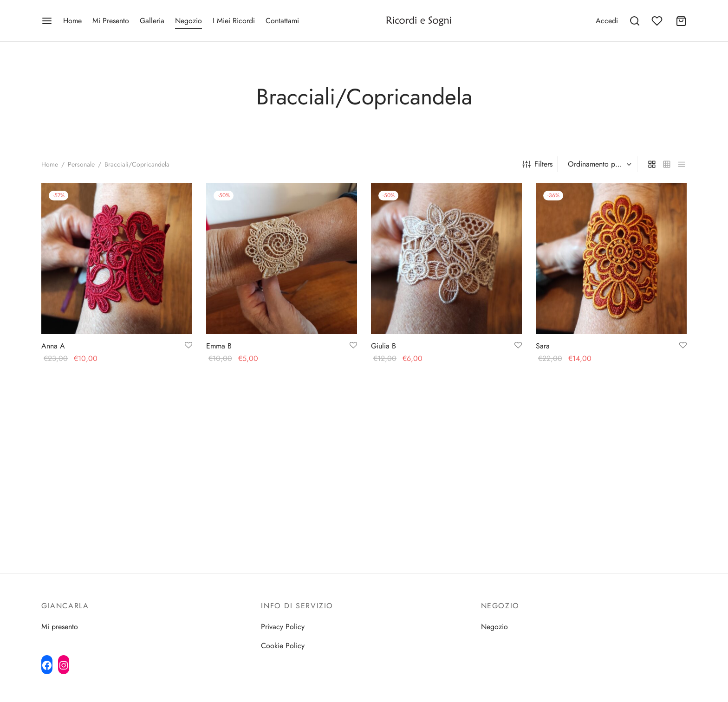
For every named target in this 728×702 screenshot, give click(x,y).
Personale (81, 164)
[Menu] (47, 21)
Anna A (53, 346)
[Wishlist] (658, 21)
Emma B (219, 346)
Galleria (152, 21)
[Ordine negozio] (598, 165)
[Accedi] (607, 21)
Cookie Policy (283, 646)
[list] (682, 164)
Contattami (282, 21)
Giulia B (383, 346)
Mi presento (60, 627)
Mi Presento (111, 21)
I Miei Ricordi (234, 21)
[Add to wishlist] (188, 346)
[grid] (652, 164)
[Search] (635, 21)
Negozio (188, 21)
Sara (543, 346)
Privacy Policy (283, 627)
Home (72, 21)
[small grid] (667, 164)
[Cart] (681, 21)
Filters (537, 164)
